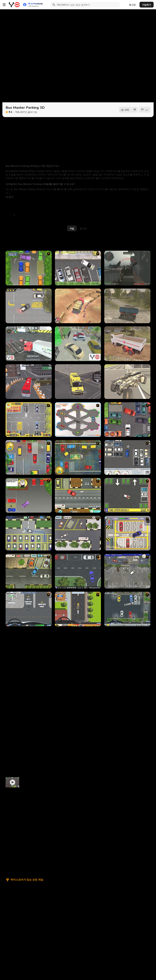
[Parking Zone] (78, 420)
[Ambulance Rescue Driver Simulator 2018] (78, 382)
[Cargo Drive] (127, 306)
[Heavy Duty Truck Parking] (78, 609)
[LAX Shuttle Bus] (29, 609)
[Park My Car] (29, 420)
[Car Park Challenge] (127, 457)
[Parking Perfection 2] (29, 268)
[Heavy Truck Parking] (78, 306)
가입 (72, 228)
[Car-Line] (29, 533)
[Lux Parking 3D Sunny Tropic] (78, 344)
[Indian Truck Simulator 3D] (127, 344)
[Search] (53, 5)
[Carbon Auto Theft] (127, 420)
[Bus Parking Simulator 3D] (29, 382)
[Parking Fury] (29, 306)
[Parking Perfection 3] (29, 495)
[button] (10, 197)
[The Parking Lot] (78, 495)
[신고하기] (145, 110)
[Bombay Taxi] (29, 457)
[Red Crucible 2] (127, 268)
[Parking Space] (78, 571)
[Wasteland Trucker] (127, 382)
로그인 (132, 5)
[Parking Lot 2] (78, 533)
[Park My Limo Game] (127, 609)
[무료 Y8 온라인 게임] (14, 5)
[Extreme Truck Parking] (29, 344)
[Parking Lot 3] (29, 571)
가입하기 (147, 5)
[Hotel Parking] (127, 533)
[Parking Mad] (127, 495)
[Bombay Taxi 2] (78, 457)
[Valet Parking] (127, 571)
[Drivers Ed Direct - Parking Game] (78, 268)
